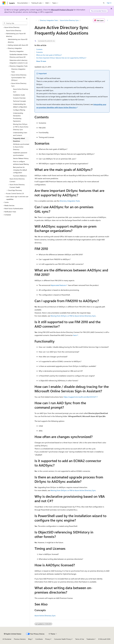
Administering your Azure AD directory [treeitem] (18, 41)
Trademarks (90, 639)
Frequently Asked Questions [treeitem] (19, 140)
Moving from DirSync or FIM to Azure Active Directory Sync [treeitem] (21, 127)
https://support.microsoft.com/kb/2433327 (80, 397)
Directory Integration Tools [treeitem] (18, 70)
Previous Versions (20, 639)
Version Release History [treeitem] (21, 158)
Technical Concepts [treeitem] (20, 101)
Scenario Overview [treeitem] (19, 98)
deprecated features (58, 285)
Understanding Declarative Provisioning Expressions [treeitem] (18, 117)
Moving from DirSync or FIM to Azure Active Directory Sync (73, 316)
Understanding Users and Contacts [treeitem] (20, 134)
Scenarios (40, 52)
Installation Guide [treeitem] (19, 95)
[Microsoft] (4, 3)
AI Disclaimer (7, 639)
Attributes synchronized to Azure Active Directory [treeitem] (21, 147)
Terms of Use (80, 639)
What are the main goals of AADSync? (49, 55)
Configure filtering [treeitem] (19, 110)
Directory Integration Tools (49, 20)
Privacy (48, 639)
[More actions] (108, 20)
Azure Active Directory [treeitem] (14, 30)
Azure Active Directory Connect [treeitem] (17, 180)
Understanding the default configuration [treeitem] (20, 105)
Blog (30, 639)
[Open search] (104, 3)
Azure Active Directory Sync (69, 20)
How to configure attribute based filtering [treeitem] (21, 163)
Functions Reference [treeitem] (20, 176)
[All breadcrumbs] (36, 20)
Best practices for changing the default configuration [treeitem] (20, 170)
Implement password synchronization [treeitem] (20, 154)
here (75, 335)
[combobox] (15, 23)
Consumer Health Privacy (63, 639)
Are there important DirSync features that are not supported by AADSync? (61, 58)
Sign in (109, 3)
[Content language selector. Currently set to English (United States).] (13, 634)
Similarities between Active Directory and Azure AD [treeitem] (18, 56)
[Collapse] (27, 19)
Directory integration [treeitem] (17, 51)
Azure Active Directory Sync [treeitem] (21, 90)
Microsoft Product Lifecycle (62, 10)
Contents (39, 49)
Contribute (39, 639)
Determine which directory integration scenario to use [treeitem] (19, 62)
